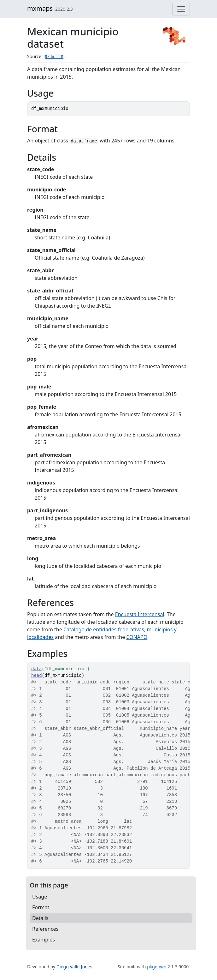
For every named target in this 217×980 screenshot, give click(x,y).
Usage (40, 897)
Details (40, 918)
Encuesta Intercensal (140, 614)
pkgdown (157, 967)
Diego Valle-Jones (74, 967)
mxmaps (40, 8)
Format (41, 907)
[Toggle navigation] (181, 9)
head (37, 676)
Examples (44, 940)
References (45, 929)
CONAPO (137, 637)
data (37, 669)
